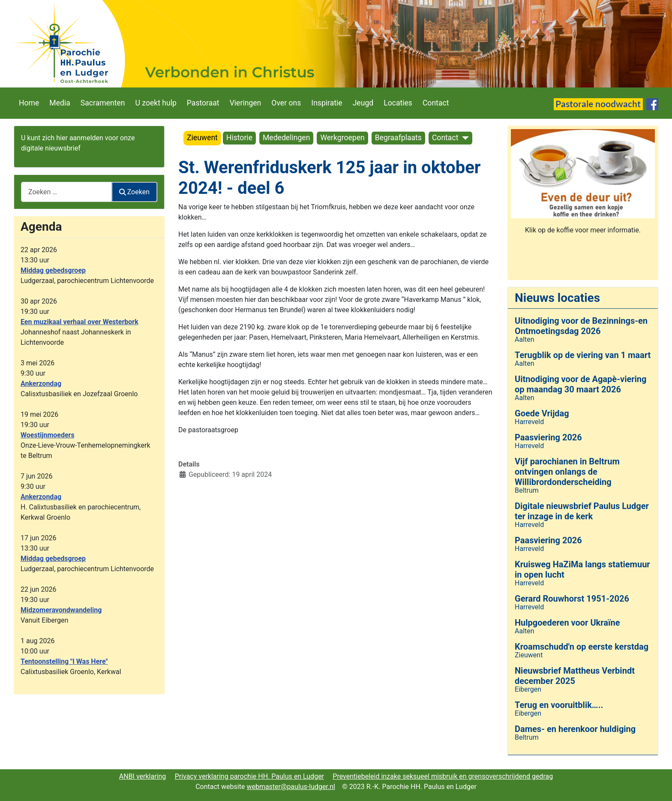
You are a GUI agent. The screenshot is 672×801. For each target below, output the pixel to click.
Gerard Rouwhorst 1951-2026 (572, 599)
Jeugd (363, 103)
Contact (436, 103)
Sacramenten (103, 103)
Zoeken (135, 192)
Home (29, 103)
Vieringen (246, 103)
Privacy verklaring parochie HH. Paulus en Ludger (249, 776)
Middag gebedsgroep (53, 270)
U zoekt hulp (156, 103)
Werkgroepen (342, 138)
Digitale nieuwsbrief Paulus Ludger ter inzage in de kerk (582, 511)
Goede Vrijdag (542, 413)
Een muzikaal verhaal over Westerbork (79, 322)
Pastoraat (203, 103)
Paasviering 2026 (548, 437)
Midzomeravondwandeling (61, 610)
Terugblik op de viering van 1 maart (583, 355)
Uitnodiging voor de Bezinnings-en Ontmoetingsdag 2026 (581, 326)
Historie (239, 138)
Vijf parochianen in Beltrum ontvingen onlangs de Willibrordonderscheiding (567, 472)
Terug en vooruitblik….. (559, 705)
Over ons (286, 103)
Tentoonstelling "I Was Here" (64, 661)
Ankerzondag (41, 384)
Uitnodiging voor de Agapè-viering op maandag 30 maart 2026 (580, 384)
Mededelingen (286, 138)
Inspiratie (327, 103)
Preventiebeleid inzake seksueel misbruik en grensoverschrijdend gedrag (443, 776)
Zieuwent (202, 138)
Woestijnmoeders (48, 435)
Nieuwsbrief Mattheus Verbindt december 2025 (575, 676)
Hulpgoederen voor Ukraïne (567, 623)
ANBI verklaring (143, 776)
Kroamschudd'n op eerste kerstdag (582, 647)
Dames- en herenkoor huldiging (575, 729)
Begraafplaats (398, 138)
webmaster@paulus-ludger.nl (291, 787)
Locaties (398, 103)
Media (60, 103)
